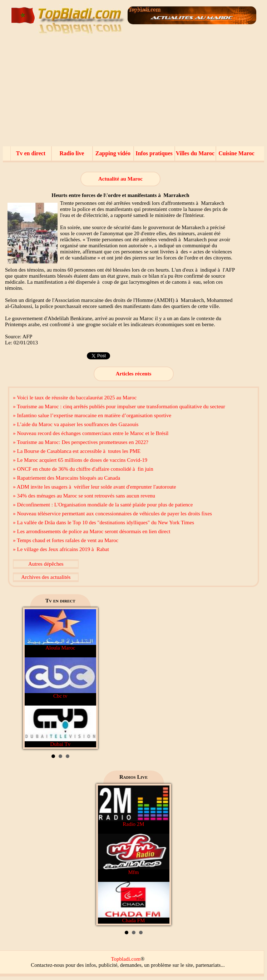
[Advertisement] (133, 93)
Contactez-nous (47, 965)
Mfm (134, 854)
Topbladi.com (126, 959)
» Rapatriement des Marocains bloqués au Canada (66, 478)
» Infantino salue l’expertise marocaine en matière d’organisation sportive (92, 415)
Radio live (72, 153)
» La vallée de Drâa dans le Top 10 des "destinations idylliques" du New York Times (103, 522)
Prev (34, 678)
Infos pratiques (154, 153)
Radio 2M (134, 806)
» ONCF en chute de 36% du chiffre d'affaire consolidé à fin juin (83, 469)
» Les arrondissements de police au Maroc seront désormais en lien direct (92, 531)
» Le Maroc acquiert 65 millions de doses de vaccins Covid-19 (80, 460)
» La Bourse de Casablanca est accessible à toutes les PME (77, 451)
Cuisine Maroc (236, 153)
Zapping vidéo (113, 153)
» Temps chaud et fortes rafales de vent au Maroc (66, 540)
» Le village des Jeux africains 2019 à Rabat (61, 549)
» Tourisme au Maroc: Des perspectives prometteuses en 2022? (81, 442)
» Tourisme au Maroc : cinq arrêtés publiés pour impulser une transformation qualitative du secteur (119, 406)
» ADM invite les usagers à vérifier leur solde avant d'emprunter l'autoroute (94, 487)
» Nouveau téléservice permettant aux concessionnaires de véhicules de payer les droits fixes (112, 514)
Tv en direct (31, 153)
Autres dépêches (46, 564)
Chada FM (134, 903)
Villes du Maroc (195, 153)
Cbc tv (60, 678)
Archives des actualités (46, 577)
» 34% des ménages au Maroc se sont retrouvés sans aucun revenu (84, 496)
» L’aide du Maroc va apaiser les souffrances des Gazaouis (76, 424)
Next (87, 678)
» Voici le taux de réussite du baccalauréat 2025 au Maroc (75, 398)
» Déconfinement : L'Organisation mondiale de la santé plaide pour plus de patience (103, 505)
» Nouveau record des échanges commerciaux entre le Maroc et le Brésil (91, 433)
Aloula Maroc (60, 630)
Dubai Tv (60, 726)
